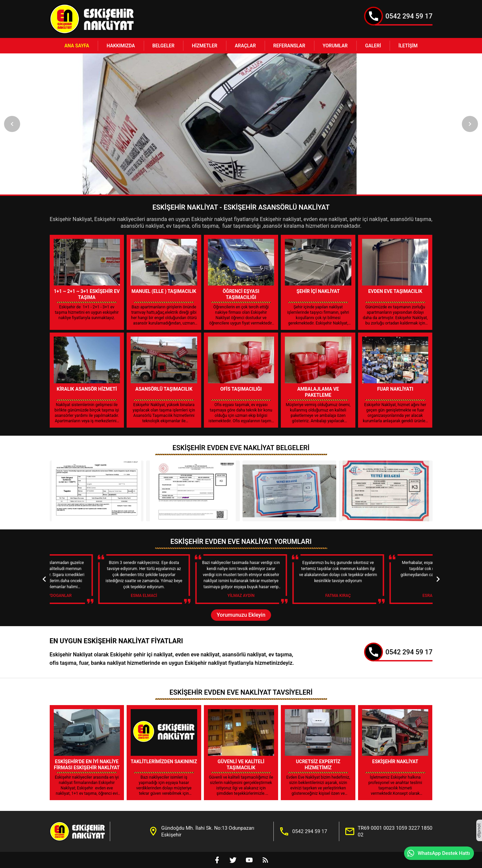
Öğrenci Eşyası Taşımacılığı (241, 294)
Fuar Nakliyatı (395, 389)
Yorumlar (335, 46)
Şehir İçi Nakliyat (318, 291)
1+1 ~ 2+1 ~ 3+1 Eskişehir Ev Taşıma (87, 294)
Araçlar (245, 46)
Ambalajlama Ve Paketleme (318, 392)
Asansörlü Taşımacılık (164, 389)
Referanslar (289, 46)
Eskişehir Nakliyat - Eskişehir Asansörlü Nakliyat (241, 207)
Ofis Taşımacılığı (241, 389)
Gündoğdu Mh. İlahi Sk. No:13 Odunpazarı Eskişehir (208, 831)
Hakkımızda (121, 46)
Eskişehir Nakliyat (395, 762)
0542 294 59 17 (409, 16)
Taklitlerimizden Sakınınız (164, 762)
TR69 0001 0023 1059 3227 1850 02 (395, 831)
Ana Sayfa (77, 46)
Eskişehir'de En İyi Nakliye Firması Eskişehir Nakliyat (87, 765)
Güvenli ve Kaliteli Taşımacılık (241, 765)
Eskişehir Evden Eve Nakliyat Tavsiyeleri (241, 692)
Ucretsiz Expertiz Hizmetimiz (318, 765)
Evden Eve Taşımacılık (395, 291)
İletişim (408, 46)
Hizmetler (205, 46)
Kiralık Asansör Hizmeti (87, 389)
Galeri (373, 46)
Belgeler (164, 46)
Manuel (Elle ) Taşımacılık (164, 291)
